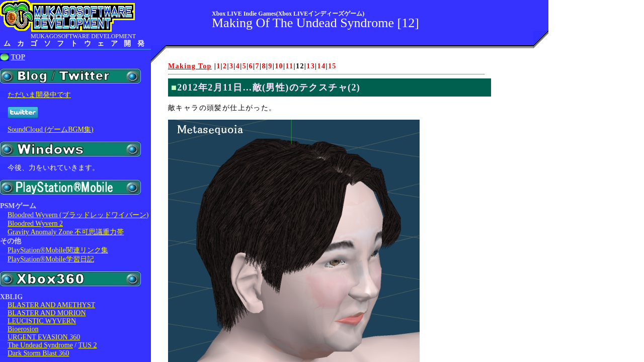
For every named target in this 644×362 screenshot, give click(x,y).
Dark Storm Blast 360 (38, 353)
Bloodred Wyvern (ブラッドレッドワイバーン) (78, 215)
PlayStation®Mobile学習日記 (51, 259)
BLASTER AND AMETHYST (51, 305)
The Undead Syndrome (40, 345)
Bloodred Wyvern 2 (35, 223)
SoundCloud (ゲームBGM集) (51, 129)
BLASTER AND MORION (47, 313)
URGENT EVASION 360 (44, 337)
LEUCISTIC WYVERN (42, 321)
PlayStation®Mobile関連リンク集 (58, 250)
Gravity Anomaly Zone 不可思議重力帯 (66, 232)
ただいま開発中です (39, 95)
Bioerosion (23, 329)
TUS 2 (88, 345)
